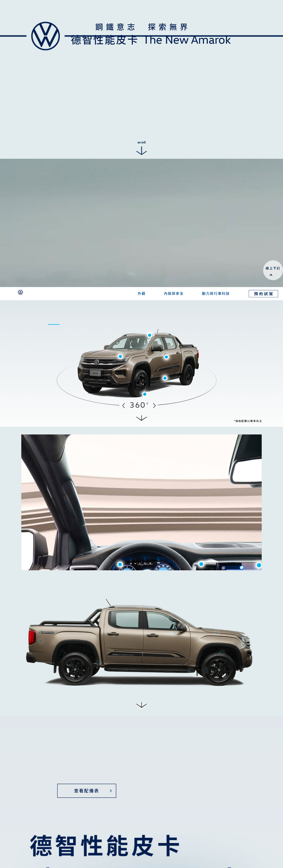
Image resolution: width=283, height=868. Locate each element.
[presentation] (166, 778)
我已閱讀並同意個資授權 (166, 764)
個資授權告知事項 (184, 763)
